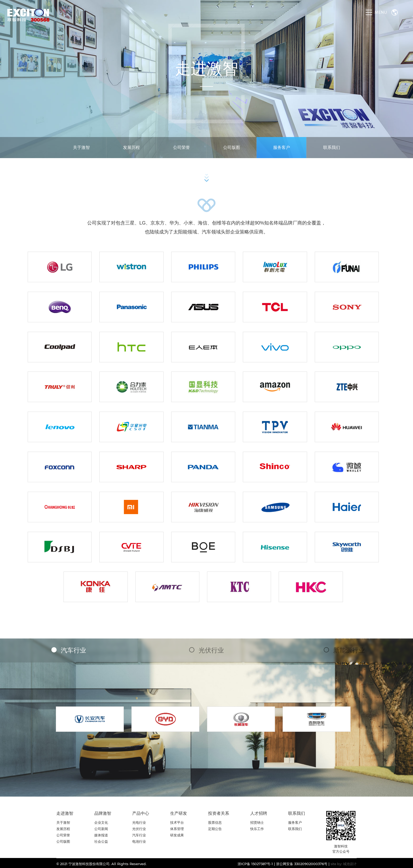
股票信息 (215, 822)
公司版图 (232, 147)
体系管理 (177, 829)
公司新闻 (101, 829)
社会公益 (101, 841)
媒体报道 (101, 835)
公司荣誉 (181, 147)
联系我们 (332, 147)
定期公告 (215, 829)
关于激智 (81, 147)
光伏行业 (210, 650)
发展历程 (131, 147)
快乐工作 (257, 829)
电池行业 (139, 841)
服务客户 (282, 147)
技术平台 (177, 822)
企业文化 (101, 822)
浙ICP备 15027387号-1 (255, 864)
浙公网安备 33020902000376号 (302, 864)
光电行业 (139, 822)
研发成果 (177, 835)
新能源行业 (348, 650)
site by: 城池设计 (344, 864)
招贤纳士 (257, 822)
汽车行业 (73, 650)
